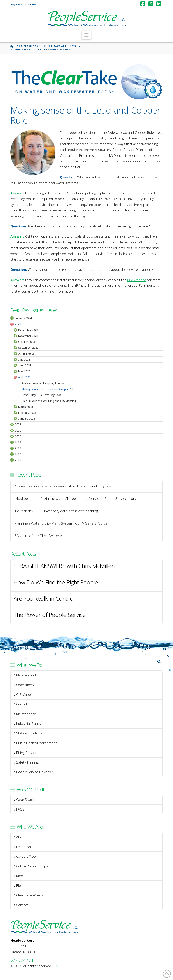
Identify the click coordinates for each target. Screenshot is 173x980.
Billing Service (25, 753)
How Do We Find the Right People (56, 583)
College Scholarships (31, 866)
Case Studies (25, 800)
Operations (24, 685)
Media (20, 876)
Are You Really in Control (44, 599)
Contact (21, 905)
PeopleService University (34, 772)
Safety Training (26, 762)
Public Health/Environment (35, 743)
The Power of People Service (50, 615)
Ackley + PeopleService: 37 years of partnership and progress (63, 486)
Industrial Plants (27, 723)
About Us (22, 837)
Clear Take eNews (29, 895)
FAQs (19, 809)
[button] (86, 35)
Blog (18, 885)
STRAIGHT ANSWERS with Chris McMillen (64, 566)
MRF (59, 966)
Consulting (23, 704)
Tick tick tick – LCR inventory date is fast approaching (56, 511)
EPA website (137, 280)
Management (25, 675)
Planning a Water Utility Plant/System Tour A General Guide (61, 523)
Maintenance (25, 714)
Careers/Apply (26, 856)
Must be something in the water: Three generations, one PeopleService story (75, 499)
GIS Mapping (24, 694)
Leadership (24, 847)
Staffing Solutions (28, 733)
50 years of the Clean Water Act (40, 536)
